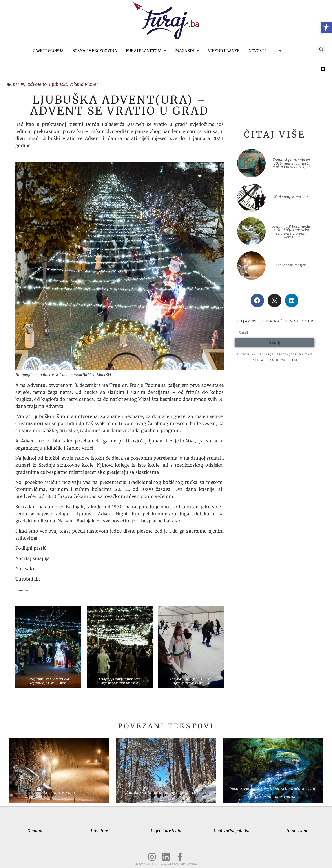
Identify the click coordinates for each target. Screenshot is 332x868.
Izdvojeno (36, 84)
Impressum (297, 831)
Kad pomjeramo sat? (291, 197)
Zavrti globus (48, 51)
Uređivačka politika (232, 831)
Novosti (257, 51)
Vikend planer (224, 51)
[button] (326, 28)
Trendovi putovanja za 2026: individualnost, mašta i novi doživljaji (291, 163)
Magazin (187, 51)
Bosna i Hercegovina (95, 51)
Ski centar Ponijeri (291, 265)
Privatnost (100, 831)
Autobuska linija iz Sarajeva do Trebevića (166, 792)
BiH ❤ (17, 84)
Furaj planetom (146, 51)
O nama (35, 831)
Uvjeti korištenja (166, 831)
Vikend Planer (84, 84)
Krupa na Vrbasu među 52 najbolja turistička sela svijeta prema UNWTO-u (291, 232)
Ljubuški (58, 84)
